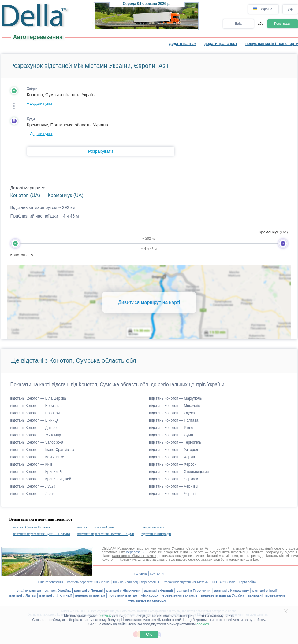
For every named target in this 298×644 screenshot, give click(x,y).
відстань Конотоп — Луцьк (33, 486)
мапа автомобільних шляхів (134, 556)
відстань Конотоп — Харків (172, 457)
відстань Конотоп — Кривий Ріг (37, 472)
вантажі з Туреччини (194, 591)
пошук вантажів (153, 527)
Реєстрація (283, 24)
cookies (105, 616)
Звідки (32, 89)
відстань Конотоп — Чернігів (173, 494)
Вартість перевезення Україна (88, 582)
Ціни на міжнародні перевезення (136, 582)
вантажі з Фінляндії (56, 595)
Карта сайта (248, 582)
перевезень (135, 552)
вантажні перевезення (266, 595)
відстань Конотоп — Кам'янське (37, 457)
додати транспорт (221, 44)
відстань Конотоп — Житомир (36, 435)
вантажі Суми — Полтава (32, 527)
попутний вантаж (123, 595)
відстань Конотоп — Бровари (35, 413)
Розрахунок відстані (133, 548)
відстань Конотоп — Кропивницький (41, 479)
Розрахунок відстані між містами (185, 582)
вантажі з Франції (158, 591)
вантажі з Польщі (88, 591)
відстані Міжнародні (156, 534)
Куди (31, 119)
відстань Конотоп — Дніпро (34, 428)
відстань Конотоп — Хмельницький (179, 472)
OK (149, 634)
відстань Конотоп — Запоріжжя (37, 442)
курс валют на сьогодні (147, 600)
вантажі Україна (58, 591)
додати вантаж (183, 44)
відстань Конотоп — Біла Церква (38, 398)
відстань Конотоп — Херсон (173, 464)
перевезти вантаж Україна (223, 595)
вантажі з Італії (265, 591)
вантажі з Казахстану (231, 591)
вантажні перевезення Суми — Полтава (42, 534)
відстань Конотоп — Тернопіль (175, 442)
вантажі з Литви (22, 595)
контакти (157, 573)
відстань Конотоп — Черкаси (173, 479)
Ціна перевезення (51, 582)
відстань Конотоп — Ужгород (173, 450)
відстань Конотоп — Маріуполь (175, 398)
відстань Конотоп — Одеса (172, 413)
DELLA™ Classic (223, 582)
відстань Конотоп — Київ (32, 464)
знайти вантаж (29, 591)
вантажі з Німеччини (123, 591)
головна (140, 573)
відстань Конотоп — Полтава (174, 420)
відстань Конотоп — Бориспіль (37, 406)
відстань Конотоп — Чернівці (174, 486)
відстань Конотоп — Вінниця (35, 420)
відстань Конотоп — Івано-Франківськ (42, 450)
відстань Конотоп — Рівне (171, 428)
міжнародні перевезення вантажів (169, 595)
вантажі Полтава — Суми (96, 527)
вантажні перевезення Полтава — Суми (106, 534)
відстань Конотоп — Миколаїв (174, 406)
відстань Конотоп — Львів (32, 494)
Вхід (238, 24)
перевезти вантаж (90, 595)
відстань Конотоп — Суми (171, 435)
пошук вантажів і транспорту (272, 44)
